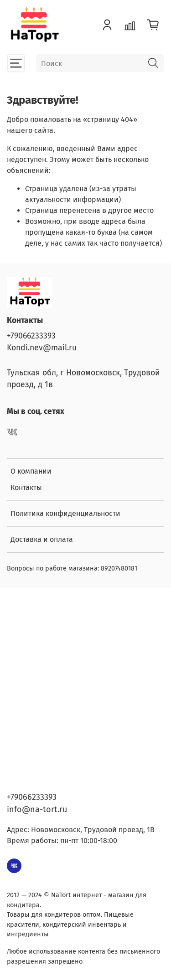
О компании (31, 471)
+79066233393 (31, 336)
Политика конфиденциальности (65, 513)
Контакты (26, 487)
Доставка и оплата (42, 539)
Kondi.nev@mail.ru (42, 348)
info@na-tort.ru (37, 809)
